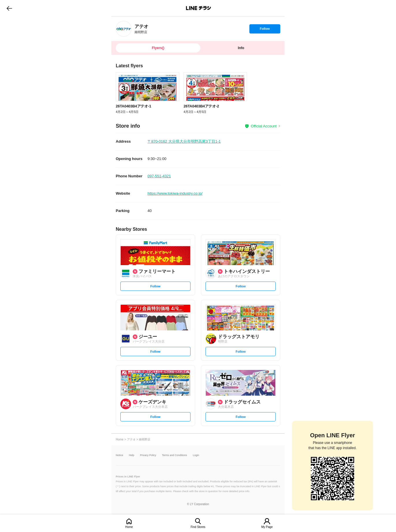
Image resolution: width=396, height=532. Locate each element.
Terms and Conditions (174, 455)
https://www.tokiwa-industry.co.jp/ (175, 193)
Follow (265, 30)
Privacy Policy (148, 455)
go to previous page (9, 8)
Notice (119, 455)
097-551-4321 (159, 176)
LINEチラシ (198, 8)
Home (129, 527)
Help (132, 455)
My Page (267, 527)
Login (196, 455)
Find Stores (198, 527)
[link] (124, 29)
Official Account (264, 126)
